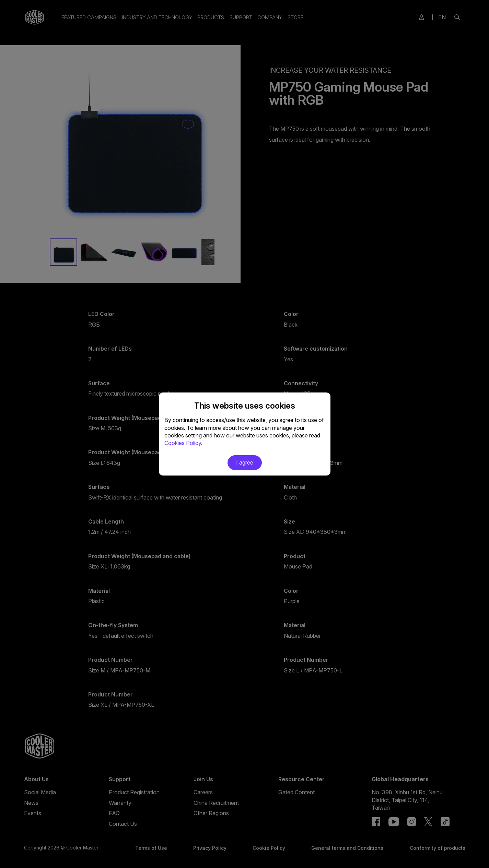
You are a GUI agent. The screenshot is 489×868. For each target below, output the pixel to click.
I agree (245, 462)
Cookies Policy (183, 443)
